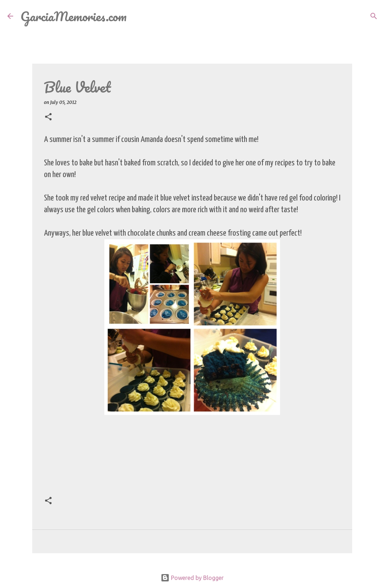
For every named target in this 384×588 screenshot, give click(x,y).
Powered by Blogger (192, 578)
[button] (48, 117)
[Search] (137, 16)
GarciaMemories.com (74, 16)
